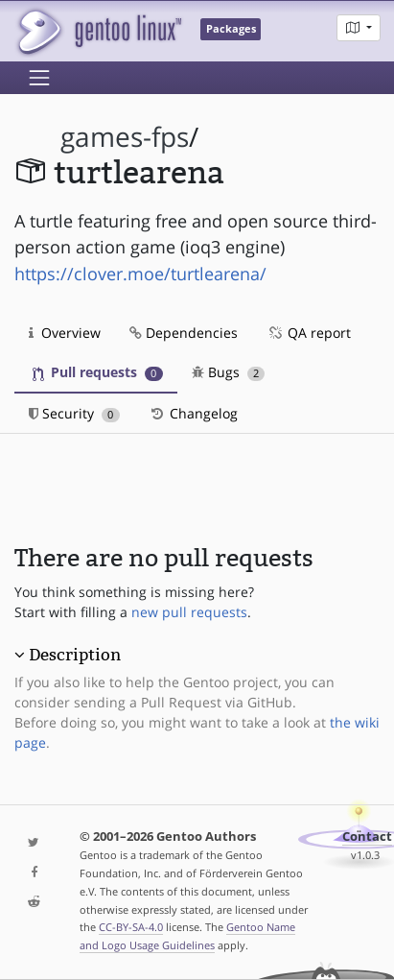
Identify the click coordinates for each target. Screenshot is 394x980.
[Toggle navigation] (39, 78)
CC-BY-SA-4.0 (131, 927)
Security (74, 413)
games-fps (125, 137)
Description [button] (75, 655)
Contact (367, 837)
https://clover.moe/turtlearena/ (140, 274)
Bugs (229, 372)
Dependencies (184, 333)
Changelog (193, 413)
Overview (65, 333)
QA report (309, 333)
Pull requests (98, 372)
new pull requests (189, 612)
